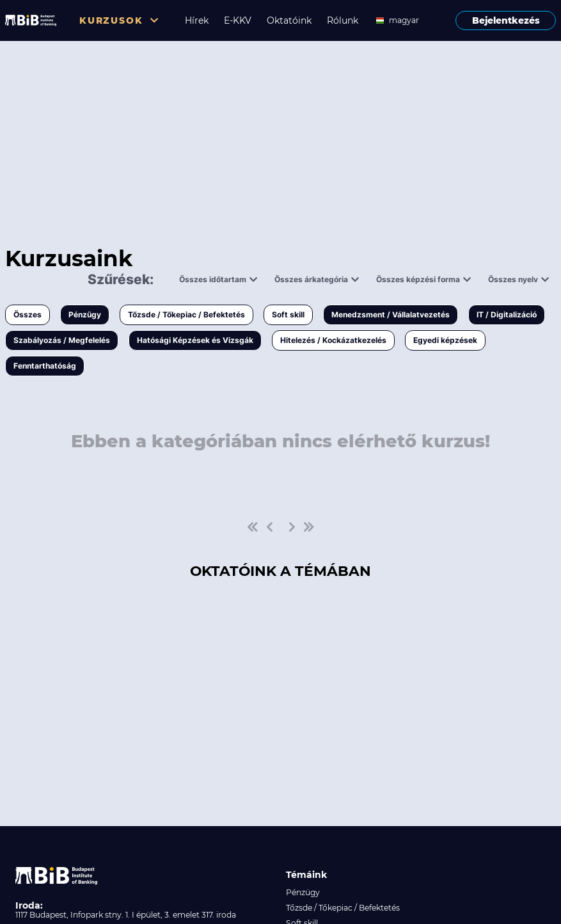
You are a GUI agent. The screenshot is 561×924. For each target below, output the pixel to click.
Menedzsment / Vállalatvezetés (391, 315)
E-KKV (238, 20)
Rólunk (343, 20)
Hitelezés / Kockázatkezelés (333, 340)
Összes (28, 315)
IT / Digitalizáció (507, 315)
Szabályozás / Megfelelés (62, 340)
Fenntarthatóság (45, 366)
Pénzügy (85, 315)
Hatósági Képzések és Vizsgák (195, 340)
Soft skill (288, 315)
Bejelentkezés (506, 20)
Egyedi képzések (445, 340)
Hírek (197, 20)
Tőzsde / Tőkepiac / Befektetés (186, 315)
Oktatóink (289, 20)
